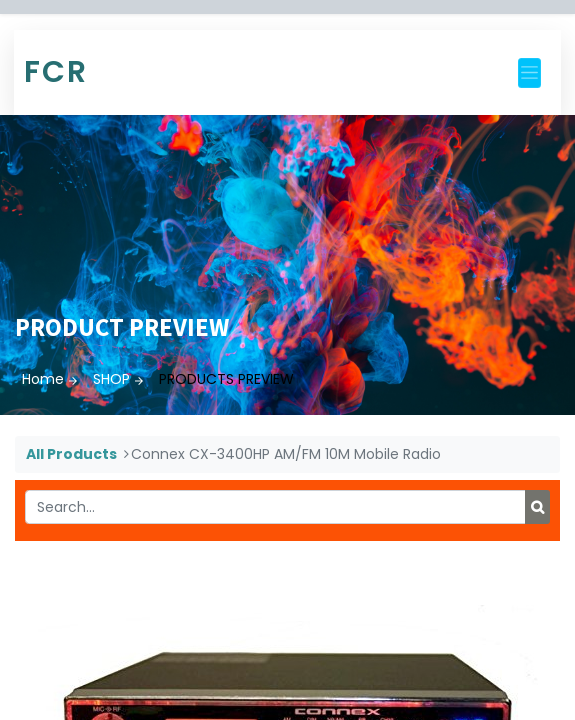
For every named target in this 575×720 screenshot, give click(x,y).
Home (43, 379)
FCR (56, 72)
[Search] (537, 507)
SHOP (111, 379)
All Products (71, 454)
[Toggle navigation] (529, 73)
